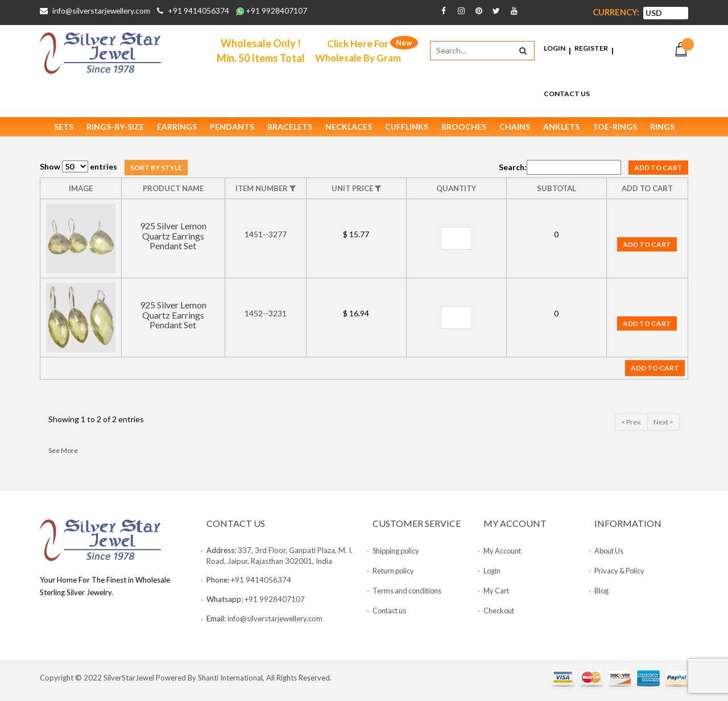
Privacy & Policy (621, 576)
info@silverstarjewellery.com (103, 11)
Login (555, 50)
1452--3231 (266, 318)
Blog (602, 596)
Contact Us (567, 96)
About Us (610, 556)
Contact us (390, 616)
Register (591, 50)
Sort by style (156, 172)
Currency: (616, 12)
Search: (560, 172)
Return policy (394, 576)
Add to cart (658, 172)
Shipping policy (398, 556)
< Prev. (631, 426)
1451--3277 (266, 239)
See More (63, 455)
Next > (663, 426)
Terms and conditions (408, 596)
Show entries (78, 172)
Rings (662, 131)
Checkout (499, 616)
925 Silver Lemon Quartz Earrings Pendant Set (173, 241)
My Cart (497, 596)
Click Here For (361, 51)
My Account (503, 556)
